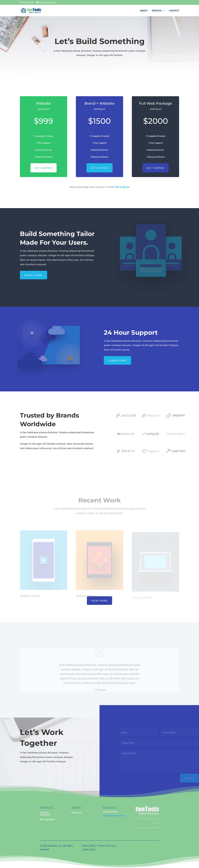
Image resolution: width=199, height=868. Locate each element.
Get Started (44, 169)
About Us (77, 813)
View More (99, 600)
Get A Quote (122, 187)
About (144, 11)
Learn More (34, 275)
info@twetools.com (114, 816)
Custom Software (45, 814)
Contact (174, 11)
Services (157, 11)
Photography (47, 820)
